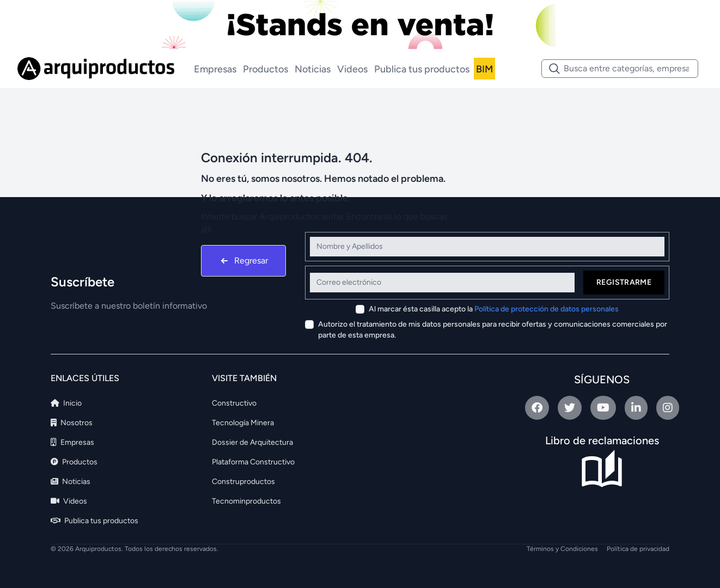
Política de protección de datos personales (547, 309)
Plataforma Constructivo (253, 462)
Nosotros (72, 423)
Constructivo (234, 403)
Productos (266, 69)
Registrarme (624, 282)
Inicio (66, 403)
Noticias (313, 69)
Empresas (215, 69)
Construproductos (243, 482)
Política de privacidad (638, 549)
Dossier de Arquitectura (252, 442)
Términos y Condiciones (562, 549)
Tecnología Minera (243, 423)
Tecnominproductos (246, 501)
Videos (352, 69)
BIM (484, 69)
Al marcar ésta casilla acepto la (494, 309)
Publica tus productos (422, 69)
